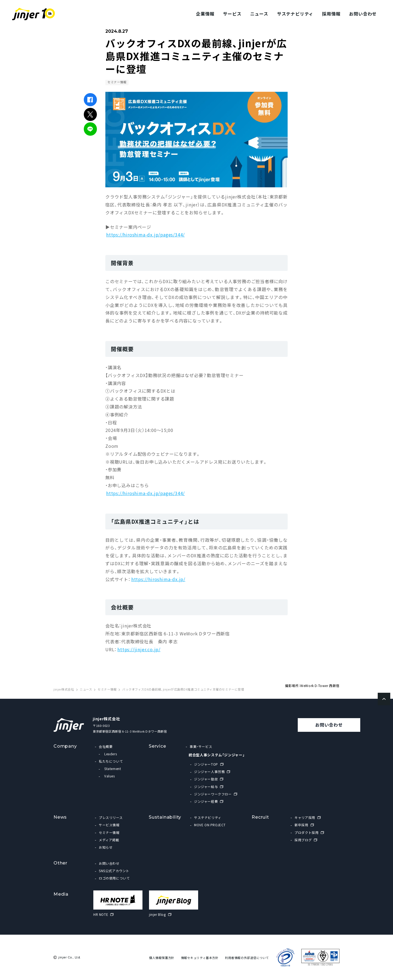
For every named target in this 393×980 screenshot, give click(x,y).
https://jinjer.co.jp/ (139, 649)
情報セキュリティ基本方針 (200, 958)
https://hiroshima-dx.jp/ (158, 579)
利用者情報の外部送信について (247, 958)
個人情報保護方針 (162, 958)
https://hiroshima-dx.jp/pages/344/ (145, 235)
